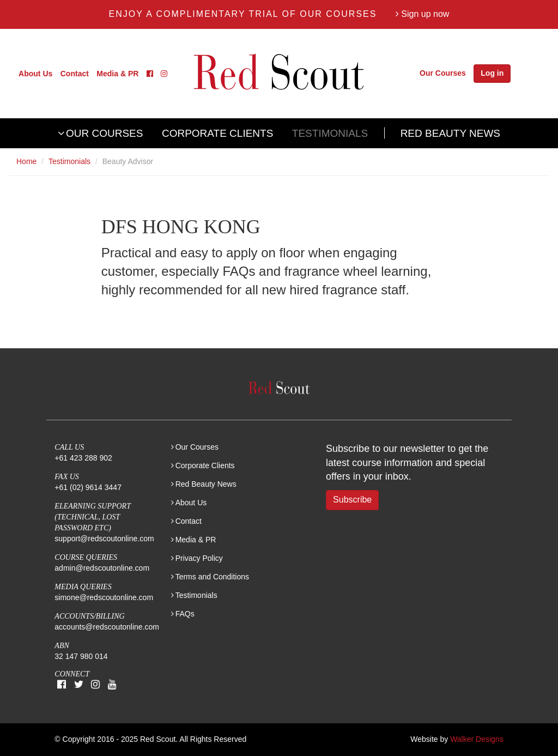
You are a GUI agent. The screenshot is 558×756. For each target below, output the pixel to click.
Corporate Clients (217, 133)
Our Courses (443, 73)
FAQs (185, 614)
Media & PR (117, 73)
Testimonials (330, 133)
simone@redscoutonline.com (104, 597)
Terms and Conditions (212, 577)
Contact (75, 73)
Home (26, 161)
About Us (35, 73)
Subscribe (352, 500)
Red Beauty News (450, 133)
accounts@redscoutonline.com (107, 627)
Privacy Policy (199, 558)
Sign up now (423, 14)
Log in (492, 73)
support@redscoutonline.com (104, 539)
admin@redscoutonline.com (102, 568)
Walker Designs (477, 739)
